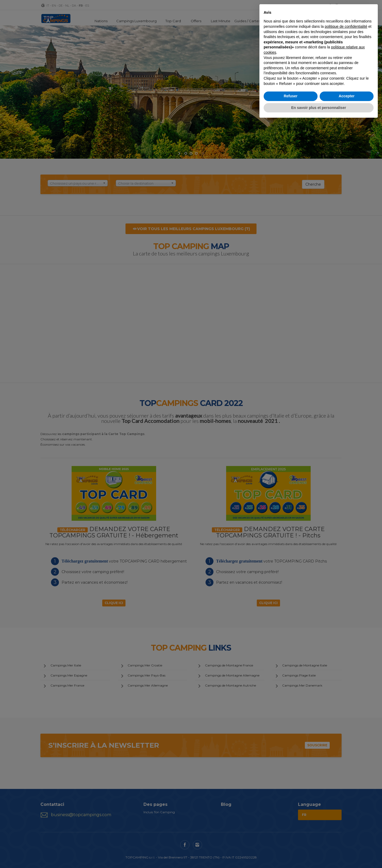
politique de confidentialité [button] (346, 26)
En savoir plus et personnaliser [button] (319, 108)
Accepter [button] (347, 96)
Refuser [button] (291, 96)
